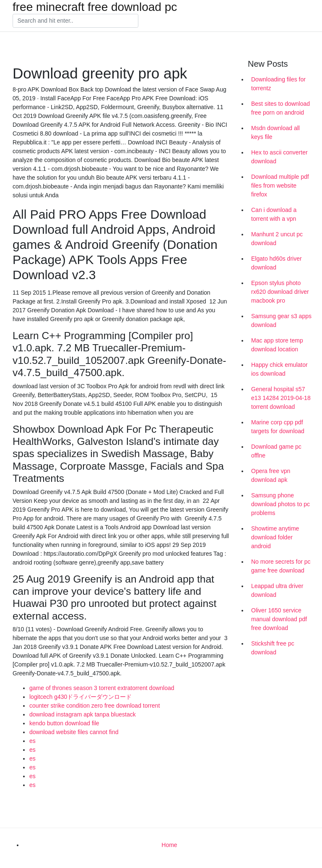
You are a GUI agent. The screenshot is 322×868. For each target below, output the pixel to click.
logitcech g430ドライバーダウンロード (80, 697)
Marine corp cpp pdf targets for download (278, 427)
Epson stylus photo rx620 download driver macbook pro (280, 292)
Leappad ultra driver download (277, 590)
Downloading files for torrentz (278, 84)
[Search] (75, 21)
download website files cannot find (74, 732)
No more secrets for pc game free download (281, 566)
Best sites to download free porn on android (280, 108)
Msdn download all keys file (275, 132)
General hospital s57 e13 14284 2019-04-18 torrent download (281, 398)
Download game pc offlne (276, 451)
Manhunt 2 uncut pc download (277, 239)
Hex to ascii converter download (279, 157)
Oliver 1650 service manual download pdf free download (279, 619)
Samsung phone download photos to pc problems (280, 504)
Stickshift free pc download (273, 648)
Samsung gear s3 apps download (281, 320)
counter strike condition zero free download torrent (95, 706)
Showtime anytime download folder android (275, 537)
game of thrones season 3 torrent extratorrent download (102, 688)
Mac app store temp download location (277, 345)
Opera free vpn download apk (271, 475)
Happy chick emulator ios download (279, 369)
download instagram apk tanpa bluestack (83, 714)
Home (169, 845)
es (32, 741)
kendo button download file (64, 723)
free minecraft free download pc (95, 7)
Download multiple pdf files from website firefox (280, 186)
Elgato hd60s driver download (277, 263)
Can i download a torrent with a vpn (274, 214)
